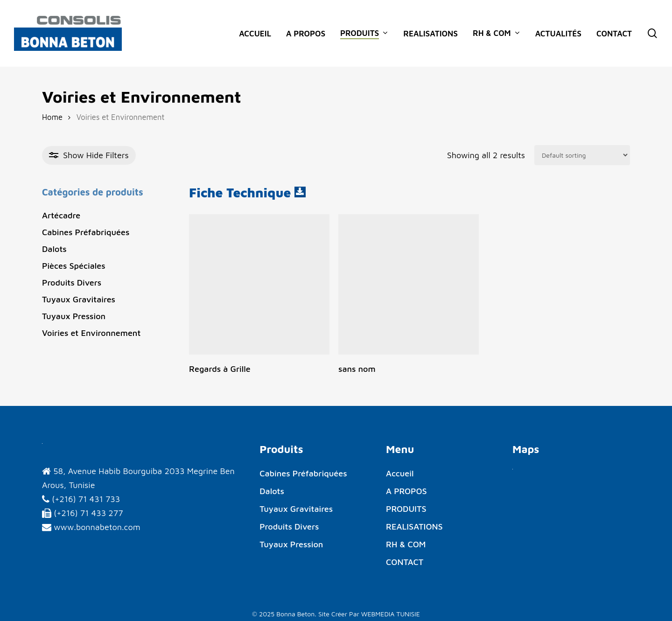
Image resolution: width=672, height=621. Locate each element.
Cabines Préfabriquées (86, 232)
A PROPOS (406, 491)
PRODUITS (406, 509)
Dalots (54, 249)
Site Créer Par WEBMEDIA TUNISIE (369, 614)
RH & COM (406, 544)
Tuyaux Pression (74, 316)
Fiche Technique (242, 192)
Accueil (400, 473)
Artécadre (61, 215)
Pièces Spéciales (74, 266)
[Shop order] (582, 155)
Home (52, 117)
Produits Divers (72, 283)
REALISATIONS (414, 527)
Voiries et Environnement (91, 333)
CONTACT (405, 562)
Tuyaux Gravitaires (79, 299)
